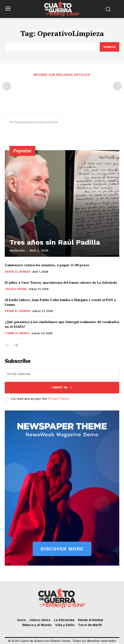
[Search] (110, 47)
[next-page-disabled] (117, 86)
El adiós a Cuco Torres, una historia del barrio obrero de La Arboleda (61, 282)
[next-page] (15, 346)
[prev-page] (7, 86)
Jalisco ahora (16, 289)
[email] (62, 374)
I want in (62, 388)
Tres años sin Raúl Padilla (55, 242)
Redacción (17, 250)
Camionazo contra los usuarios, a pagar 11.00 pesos (47, 265)
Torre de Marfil (17, 333)
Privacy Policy (58, 399)
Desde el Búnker (18, 272)
